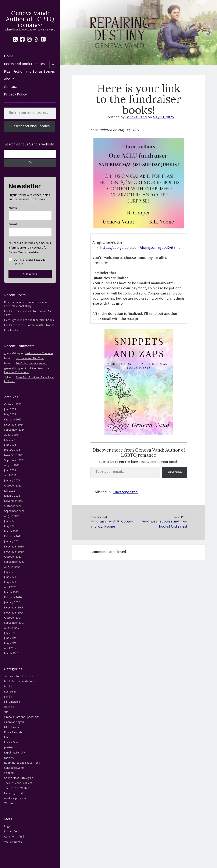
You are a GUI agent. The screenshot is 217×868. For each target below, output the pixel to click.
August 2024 (12, 435)
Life (6, 738)
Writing (9, 804)
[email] (30, 232)
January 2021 (12, 542)
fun (6, 712)
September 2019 (14, 623)
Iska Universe (12, 727)
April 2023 (10, 476)
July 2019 (10, 633)
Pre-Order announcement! (32, 364)
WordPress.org (13, 842)
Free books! (11, 330)
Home (9, 57)
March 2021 (11, 532)
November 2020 (14, 552)
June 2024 (10, 445)
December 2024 (14, 425)
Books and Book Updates (24, 64)
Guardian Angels (14, 722)
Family (8, 697)
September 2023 (14, 460)
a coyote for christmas (19, 677)
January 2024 (12, 450)
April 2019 (10, 648)
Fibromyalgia (12, 702)
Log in (8, 827)
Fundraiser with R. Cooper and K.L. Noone (29, 325)
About (9, 80)
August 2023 (12, 466)
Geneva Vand (136, 118)
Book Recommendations (19, 682)
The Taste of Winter (17, 788)
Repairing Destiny (15, 753)
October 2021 (13, 506)
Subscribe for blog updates (29, 126)
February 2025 (13, 420)
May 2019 (10, 643)
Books (8, 687)
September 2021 (14, 511)
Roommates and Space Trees (22, 763)
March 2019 (11, 654)
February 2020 (13, 598)
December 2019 (14, 608)
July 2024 (10, 440)
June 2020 (10, 577)
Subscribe (30, 274)
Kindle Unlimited (14, 733)
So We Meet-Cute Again (19, 778)
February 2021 (13, 537)
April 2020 (10, 587)
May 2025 (10, 415)
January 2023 (12, 481)
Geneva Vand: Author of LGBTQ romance (30, 19)
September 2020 (14, 562)
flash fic (9, 707)
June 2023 (10, 471)
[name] (30, 215)
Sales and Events (14, 768)
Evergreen (10, 692)
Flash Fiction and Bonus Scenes (29, 72)
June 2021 (10, 521)
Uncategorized (13, 793)
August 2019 (12, 628)
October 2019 (13, 618)
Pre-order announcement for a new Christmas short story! (26, 304)
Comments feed (14, 837)
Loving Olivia (12, 743)
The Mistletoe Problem (18, 783)
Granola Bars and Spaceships (22, 717)
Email (13, 224)
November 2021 (14, 501)
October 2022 (13, 486)
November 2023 (14, 455)
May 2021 (10, 527)
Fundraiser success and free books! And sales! (28, 313)
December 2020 (14, 547)
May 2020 (10, 582)
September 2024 (14, 430)
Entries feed (12, 832)
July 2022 (10, 491)
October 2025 (13, 405)
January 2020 (12, 603)
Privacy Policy (15, 95)
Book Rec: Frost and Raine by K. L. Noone (27, 371)
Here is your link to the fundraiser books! (29, 320)
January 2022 (12, 496)
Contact (11, 87)
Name (13, 208)
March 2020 (11, 593)
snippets (9, 773)
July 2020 (10, 572)
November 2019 (14, 613)
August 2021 (12, 516)
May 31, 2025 (163, 118)
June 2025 (10, 410)
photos (9, 748)
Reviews (9, 758)
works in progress (15, 799)
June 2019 (10, 638)
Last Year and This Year (39, 354)
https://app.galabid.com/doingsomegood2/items (140, 248)
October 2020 (13, 557)
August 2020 (12, 567)
